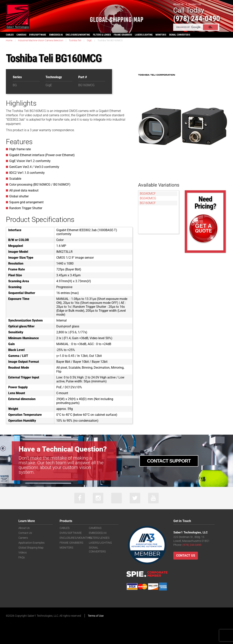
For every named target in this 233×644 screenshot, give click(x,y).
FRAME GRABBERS (123, 35)
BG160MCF (148, 203)
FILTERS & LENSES (102, 35)
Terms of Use (96, 616)
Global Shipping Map (31, 548)
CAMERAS (21, 35)
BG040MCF (148, 194)
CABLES (10, 35)
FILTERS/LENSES (99, 538)
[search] (188, 27)
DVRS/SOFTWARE (38, 35)
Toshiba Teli (75, 40)
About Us (178, 4)
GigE (89, 40)
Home (9, 40)
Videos (23, 553)
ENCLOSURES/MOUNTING (76, 538)
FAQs (22, 558)
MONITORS (161, 35)
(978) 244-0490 (198, 18)
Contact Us (195, 4)
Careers (23, 538)
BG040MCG (148, 198)
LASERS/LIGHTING (144, 35)
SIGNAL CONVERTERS (180, 35)
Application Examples (31, 543)
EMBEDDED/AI (56, 35)
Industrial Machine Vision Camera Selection (41, 40)
